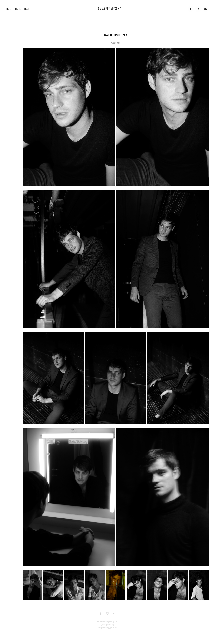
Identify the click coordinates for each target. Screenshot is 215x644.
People (9, 9)
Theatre (18, 9)
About (27, 9)
